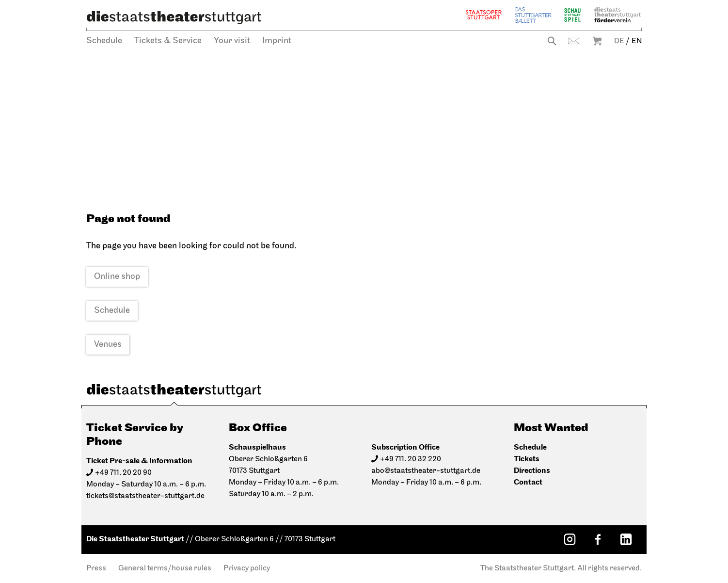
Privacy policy (247, 568)
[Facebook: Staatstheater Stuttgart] (598, 539)
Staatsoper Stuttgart (484, 15)
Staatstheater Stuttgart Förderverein (617, 15)
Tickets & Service (168, 41)
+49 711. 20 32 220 (411, 459)
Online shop (117, 277)
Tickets (527, 459)
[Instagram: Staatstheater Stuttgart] (570, 539)
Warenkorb (597, 41)
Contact (574, 41)
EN (637, 41)
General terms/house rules (165, 568)
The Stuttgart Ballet (533, 15)
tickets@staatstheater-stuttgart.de (145, 496)
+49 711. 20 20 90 (123, 473)
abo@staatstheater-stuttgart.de (426, 471)
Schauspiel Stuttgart (572, 15)
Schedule (104, 41)
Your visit (232, 41)
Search (552, 41)
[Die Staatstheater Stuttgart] (174, 17)
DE (619, 41)
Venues (108, 345)
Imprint (277, 41)
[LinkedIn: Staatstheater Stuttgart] (626, 539)
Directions (532, 471)
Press (96, 568)
